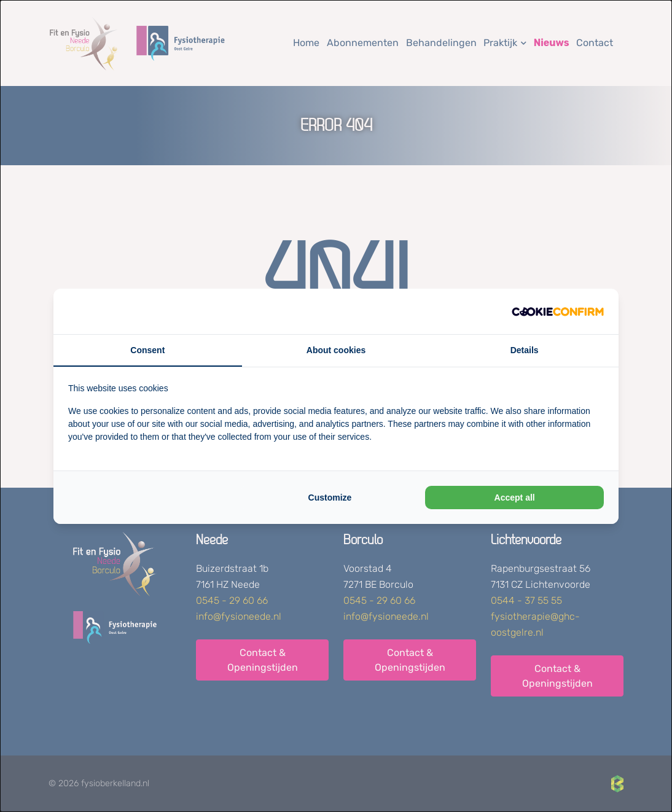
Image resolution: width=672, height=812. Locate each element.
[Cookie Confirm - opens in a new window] (558, 311)
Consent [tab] (147, 350)
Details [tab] (525, 350)
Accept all (515, 498)
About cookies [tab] (336, 350)
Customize (330, 498)
